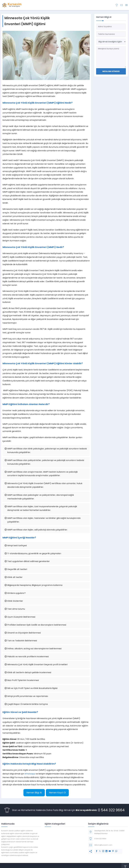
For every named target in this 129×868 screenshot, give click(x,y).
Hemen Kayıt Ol (57, 793)
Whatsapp (30, 774)
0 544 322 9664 (111, 810)
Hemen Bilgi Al (34, 793)
